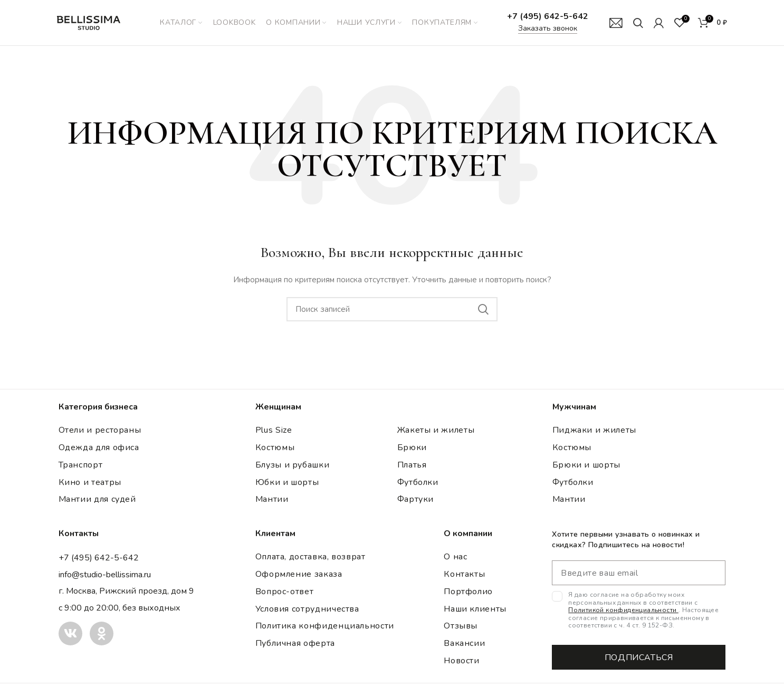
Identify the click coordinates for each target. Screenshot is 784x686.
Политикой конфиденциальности (623, 612)
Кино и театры (90, 484)
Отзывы (461, 628)
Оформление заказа (299, 576)
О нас (455, 559)
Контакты (464, 576)
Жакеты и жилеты (436, 432)
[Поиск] (638, 24)
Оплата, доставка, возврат (310, 559)
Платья (412, 467)
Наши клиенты (475, 611)
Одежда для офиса (99, 450)
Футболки (418, 484)
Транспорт (81, 467)
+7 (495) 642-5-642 (548, 17)
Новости (461, 663)
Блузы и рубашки (293, 467)
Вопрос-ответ (285, 594)
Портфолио (468, 594)
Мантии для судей (97, 501)
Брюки (412, 450)
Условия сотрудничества (307, 611)
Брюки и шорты (586, 467)
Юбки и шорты (287, 484)
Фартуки (415, 501)
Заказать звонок (548, 29)
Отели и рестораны (100, 432)
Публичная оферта (295, 645)
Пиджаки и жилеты (594, 432)
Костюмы (275, 450)
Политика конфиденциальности (325, 628)
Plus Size (274, 432)
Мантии (272, 501)
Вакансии (464, 645)
